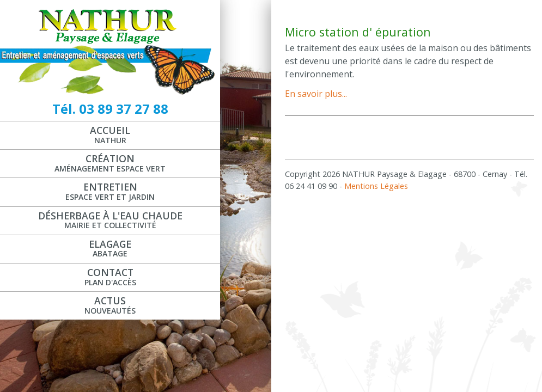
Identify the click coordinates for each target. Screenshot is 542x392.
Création (110, 163)
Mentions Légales (376, 186)
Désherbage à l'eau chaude (110, 220)
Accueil (110, 134)
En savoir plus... (316, 94)
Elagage (110, 248)
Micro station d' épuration (358, 32)
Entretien (110, 191)
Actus (110, 305)
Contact (110, 277)
